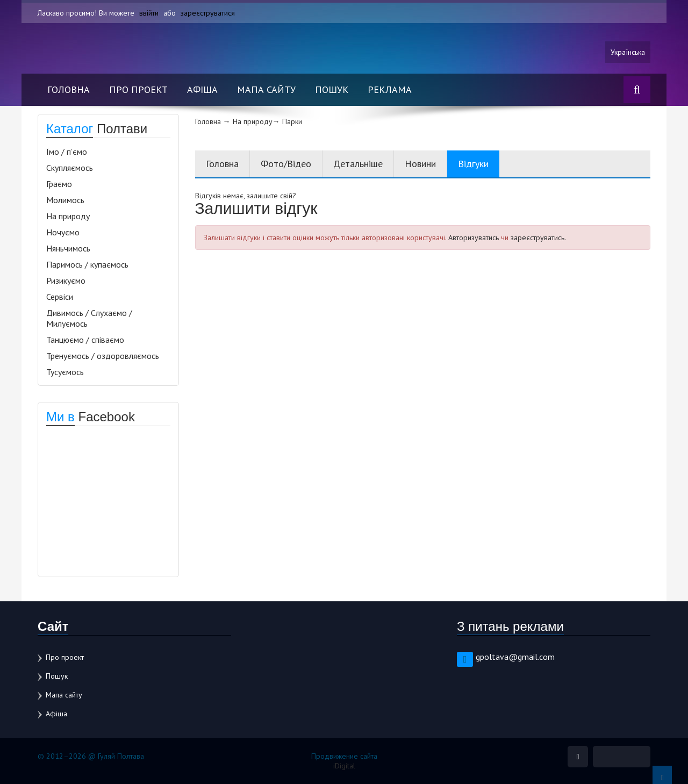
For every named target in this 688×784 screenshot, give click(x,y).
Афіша (202, 89)
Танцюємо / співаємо (85, 340)
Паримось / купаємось (87, 264)
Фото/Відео (286, 164)
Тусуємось (65, 372)
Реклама (390, 89)
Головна (69, 89)
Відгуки (473, 164)
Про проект (138, 89)
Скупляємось (70, 168)
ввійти (149, 13)
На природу (68, 216)
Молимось (65, 200)
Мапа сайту (266, 89)
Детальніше (358, 164)
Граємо (59, 184)
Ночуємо (63, 232)
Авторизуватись (474, 238)
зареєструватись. (538, 238)
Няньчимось (68, 248)
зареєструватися (208, 13)
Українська (628, 52)
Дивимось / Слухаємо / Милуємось (89, 318)
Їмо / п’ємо (67, 152)
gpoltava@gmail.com (515, 657)
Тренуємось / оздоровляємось (103, 356)
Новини (420, 164)
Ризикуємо (66, 280)
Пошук (332, 89)
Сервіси (60, 297)
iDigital (344, 766)
